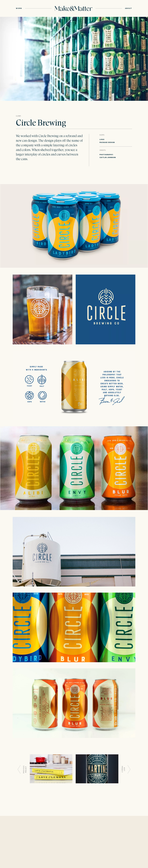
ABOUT (129, 8)
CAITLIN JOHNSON (108, 157)
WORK (19, 8)
